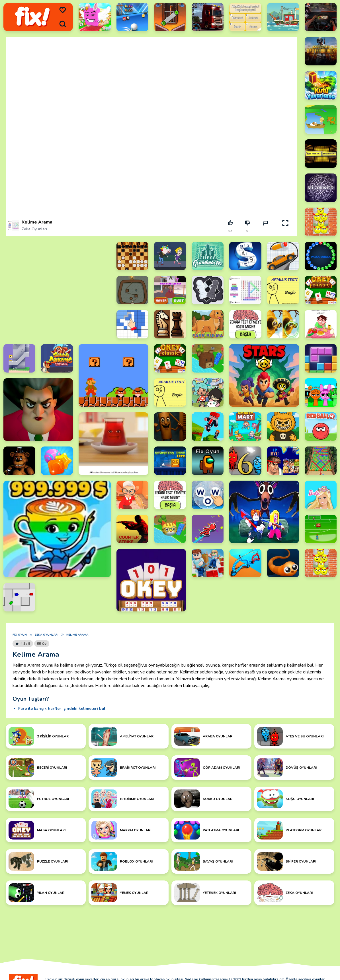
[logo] (32, 17)
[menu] (63, 10)
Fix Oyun (20, 635)
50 (230, 231)
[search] (63, 24)
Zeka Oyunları (34, 229)
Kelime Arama (77, 635)
